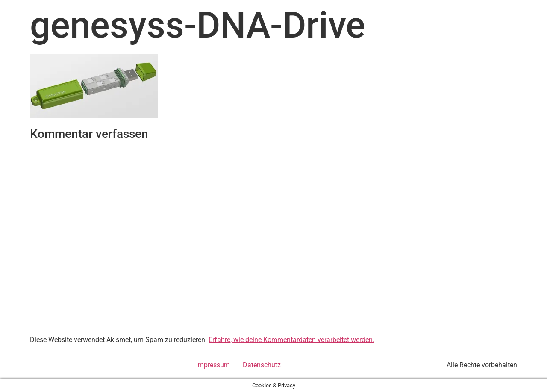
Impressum (213, 365)
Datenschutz (262, 365)
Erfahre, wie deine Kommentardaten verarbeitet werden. (291, 340)
